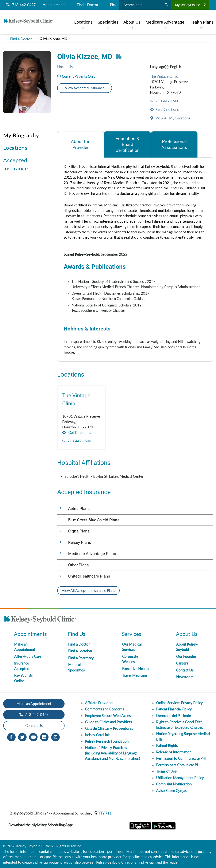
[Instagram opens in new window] (55, 737)
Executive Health (135, 669)
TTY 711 (103, 813)
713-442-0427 (21, 5)
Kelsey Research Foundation (107, 741)
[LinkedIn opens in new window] (44, 737)
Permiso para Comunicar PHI (178, 765)
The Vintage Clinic (164, 76)
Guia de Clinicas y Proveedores (109, 728)
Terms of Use (166, 771)
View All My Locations (172, 118)
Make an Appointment (34, 704)
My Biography (21, 135)
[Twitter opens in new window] (22, 737)
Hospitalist (65, 67)
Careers (182, 663)
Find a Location (80, 651)
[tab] (80, 144)
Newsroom (185, 677)
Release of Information (174, 752)
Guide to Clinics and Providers (108, 722)
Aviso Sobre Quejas (171, 791)
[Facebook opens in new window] (11, 737)
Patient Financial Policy (174, 709)
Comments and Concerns (104, 709)
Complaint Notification (174, 784)
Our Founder (186, 656)
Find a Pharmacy (81, 658)
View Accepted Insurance (85, 88)
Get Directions (167, 109)
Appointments (54, 5)
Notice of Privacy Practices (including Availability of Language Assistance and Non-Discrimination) (113, 753)
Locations (15, 148)
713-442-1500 (167, 101)
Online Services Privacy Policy (179, 703)
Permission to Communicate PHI (181, 758)
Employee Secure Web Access (109, 716)
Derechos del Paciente (173, 716)
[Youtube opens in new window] (33, 737)
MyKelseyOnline (190, 5)
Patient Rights (167, 746)
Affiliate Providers (99, 703)
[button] (135, 509)
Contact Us (185, 670)
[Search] (166, 5)
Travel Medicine (134, 675)
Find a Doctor (88, 5)
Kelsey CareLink (97, 735)
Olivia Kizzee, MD (53, 38)
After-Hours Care (28, 656)
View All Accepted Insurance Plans (88, 590)
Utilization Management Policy (180, 778)
